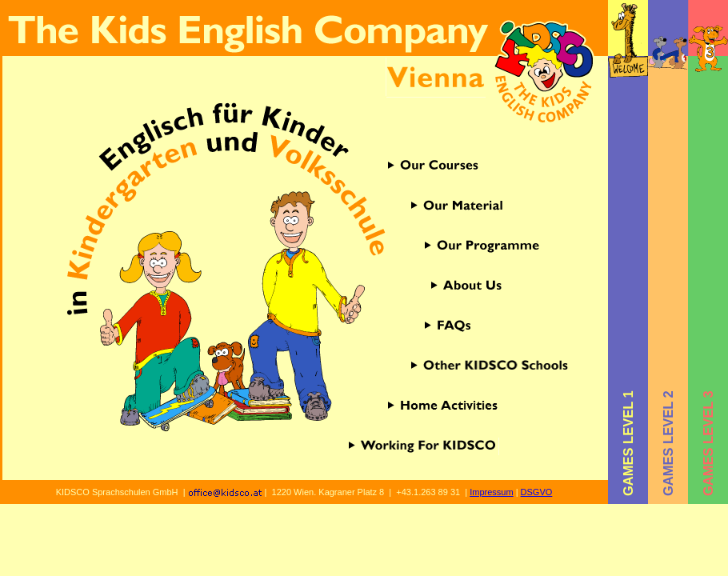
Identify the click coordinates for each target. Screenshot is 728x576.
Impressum (491, 492)
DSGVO (537, 492)
